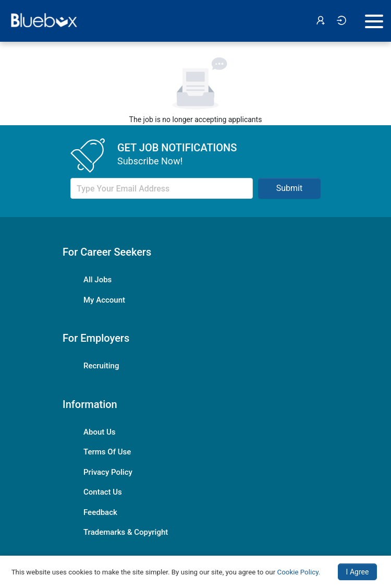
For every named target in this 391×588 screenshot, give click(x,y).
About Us (100, 432)
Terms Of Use (107, 452)
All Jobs (97, 280)
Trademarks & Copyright (126, 532)
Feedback (100, 512)
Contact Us (103, 492)
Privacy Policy (108, 472)
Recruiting (101, 366)
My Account (104, 300)
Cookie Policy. (299, 572)
